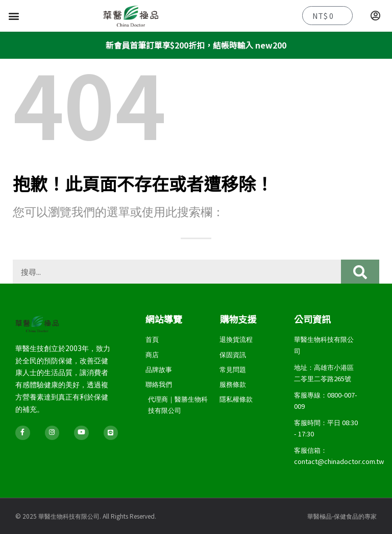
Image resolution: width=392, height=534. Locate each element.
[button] (14, 16)
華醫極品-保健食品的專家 (342, 516)
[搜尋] (360, 272)
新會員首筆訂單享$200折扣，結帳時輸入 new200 (196, 45)
